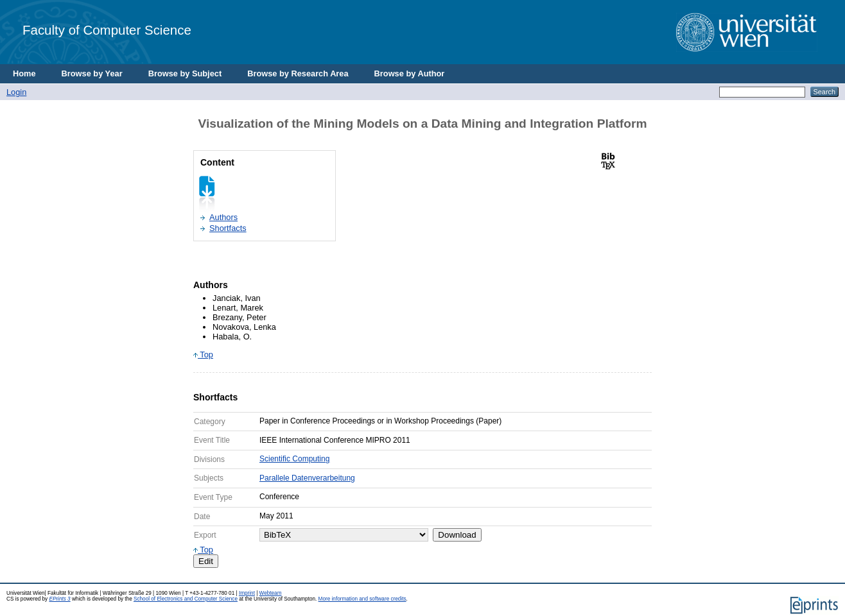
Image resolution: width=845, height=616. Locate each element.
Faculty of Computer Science (107, 30)
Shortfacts (228, 228)
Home (24, 73)
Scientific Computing (294, 459)
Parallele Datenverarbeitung (307, 478)
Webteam (271, 593)
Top (203, 355)
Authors (223, 217)
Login (16, 92)
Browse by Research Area (298, 73)
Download (457, 535)
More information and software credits (362, 599)
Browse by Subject (185, 73)
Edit (206, 561)
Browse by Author (410, 73)
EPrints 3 (59, 599)
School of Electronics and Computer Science (186, 599)
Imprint (247, 593)
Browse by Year (92, 73)
